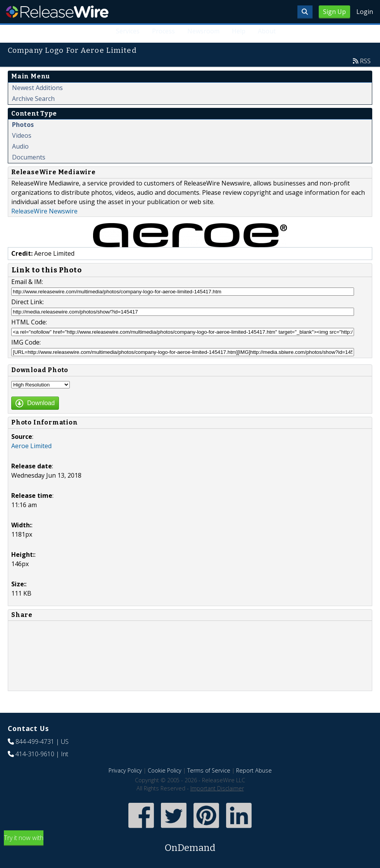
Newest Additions (37, 88)
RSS (365, 61)
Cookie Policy (165, 770)
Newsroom (203, 31)
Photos (23, 125)
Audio (20, 146)
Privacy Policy (125, 770)
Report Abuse (254, 770)
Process (163, 31)
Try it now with (190, 844)
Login (365, 12)
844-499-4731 (35, 742)
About (267, 31)
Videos (22, 135)
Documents (29, 157)
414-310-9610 (35, 754)
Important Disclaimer (217, 788)
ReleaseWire (57, 12)
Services (128, 31)
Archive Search (33, 99)
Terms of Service (209, 770)
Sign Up (334, 12)
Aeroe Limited (31, 446)
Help (239, 31)
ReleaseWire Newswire (44, 211)
